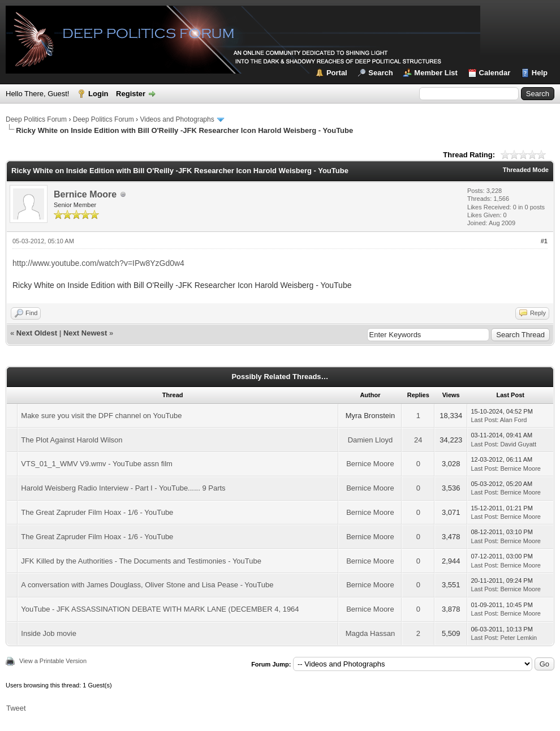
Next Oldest (37, 333)
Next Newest (85, 333)
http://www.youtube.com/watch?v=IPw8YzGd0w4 (98, 263)
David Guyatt (518, 444)
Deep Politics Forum (36, 119)
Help (540, 73)
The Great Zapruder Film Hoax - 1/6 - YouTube (97, 512)
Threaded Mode (526, 170)
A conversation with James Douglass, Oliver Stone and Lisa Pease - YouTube (147, 585)
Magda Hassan (370, 633)
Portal (337, 73)
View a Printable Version (53, 661)
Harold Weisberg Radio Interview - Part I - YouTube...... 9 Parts (123, 488)
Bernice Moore (85, 194)
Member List (436, 73)
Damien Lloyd (371, 440)
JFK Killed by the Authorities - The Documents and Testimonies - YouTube (141, 561)
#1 (544, 241)
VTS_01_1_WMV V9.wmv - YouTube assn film (97, 464)
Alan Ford (514, 420)
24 (418, 440)
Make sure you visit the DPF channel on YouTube (101, 416)
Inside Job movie (49, 633)
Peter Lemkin (518, 638)
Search (380, 73)
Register (131, 94)
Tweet (16, 708)
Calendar (495, 73)
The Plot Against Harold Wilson (72, 440)
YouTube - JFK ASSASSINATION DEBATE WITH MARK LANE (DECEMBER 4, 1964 (160, 609)
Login (98, 94)
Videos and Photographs (177, 119)
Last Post (484, 420)
